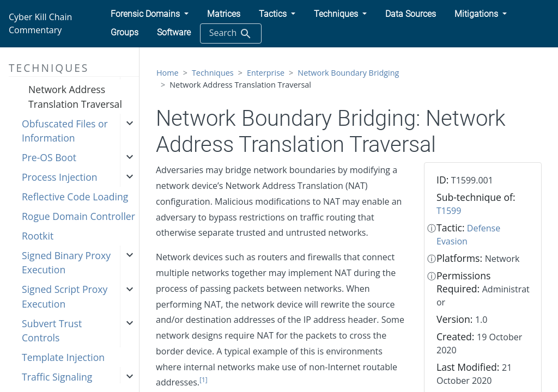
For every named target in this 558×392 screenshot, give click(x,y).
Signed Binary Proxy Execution (66, 262)
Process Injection (60, 177)
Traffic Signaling (57, 377)
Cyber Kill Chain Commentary (40, 23)
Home (168, 73)
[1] (204, 380)
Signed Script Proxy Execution (65, 296)
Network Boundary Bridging (348, 73)
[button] (150, 14)
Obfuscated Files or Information (65, 131)
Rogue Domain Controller (78, 216)
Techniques (213, 73)
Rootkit (38, 236)
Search (231, 33)
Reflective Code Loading (75, 197)
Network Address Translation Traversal (75, 96)
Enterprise (266, 73)
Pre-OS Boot (49, 157)
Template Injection (63, 357)
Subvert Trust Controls (52, 330)
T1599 (449, 211)
